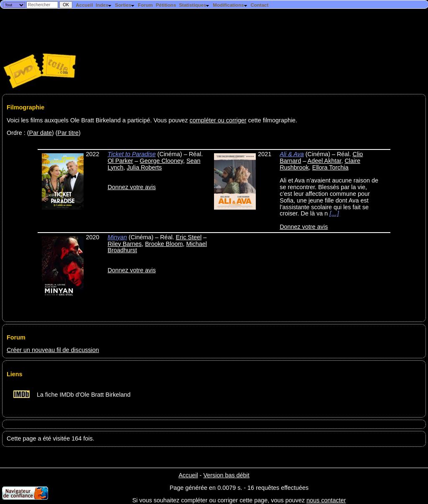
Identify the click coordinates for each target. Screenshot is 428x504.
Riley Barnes (125, 244)
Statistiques (194, 5)
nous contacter (326, 500)
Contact (259, 5)
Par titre (68, 133)
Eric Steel (189, 237)
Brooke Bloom (164, 244)
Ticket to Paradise (131, 154)
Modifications (230, 5)
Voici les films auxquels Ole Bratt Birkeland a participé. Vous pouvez (98, 120)
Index (104, 5)
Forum (145, 5)
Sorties (125, 5)
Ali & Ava (292, 154)
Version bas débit (226, 475)
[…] (334, 213)
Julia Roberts (144, 167)
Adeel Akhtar (325, 161)
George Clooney (161, 161)
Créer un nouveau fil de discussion (53, 350)
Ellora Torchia (330, 167)
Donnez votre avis (131, 187)
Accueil (84, 5)
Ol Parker (120, 161)
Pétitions (166, 5)
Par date (41, 133)
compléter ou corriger (218, 120)
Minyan (117, 237)
